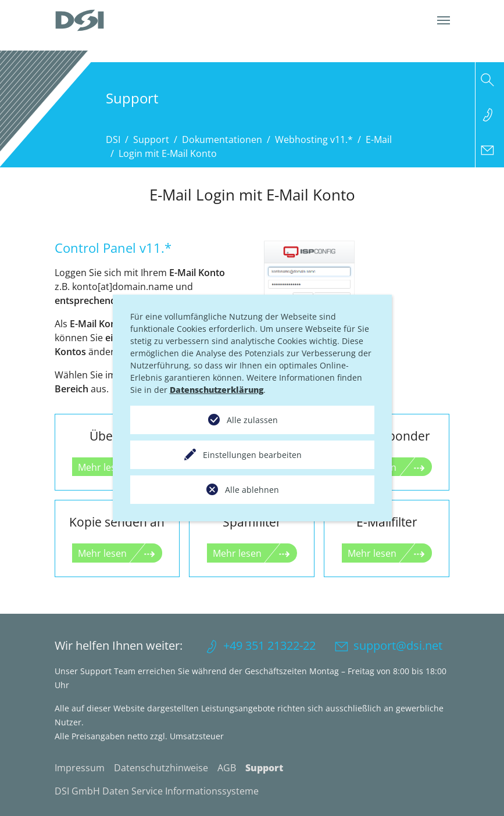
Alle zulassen (252, 420)
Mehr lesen (102, 553)
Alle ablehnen (252, 490)
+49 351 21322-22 (269, 645)
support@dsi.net (398, 645)
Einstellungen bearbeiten (252, 455)
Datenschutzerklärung (217, 390)
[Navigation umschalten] (444, 20)
